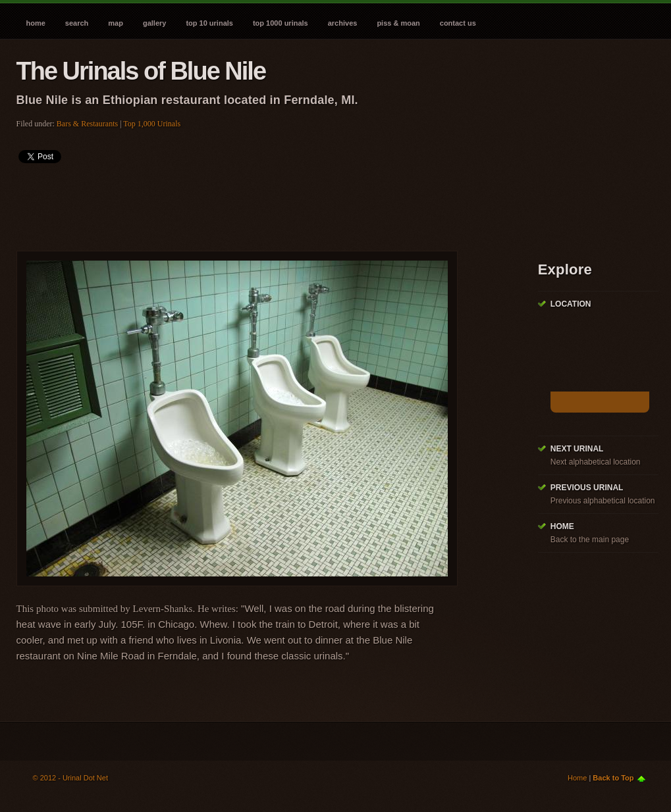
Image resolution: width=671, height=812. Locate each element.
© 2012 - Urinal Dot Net (71, 778)
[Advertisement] (256, 203)
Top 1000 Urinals (281, 23)
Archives (343, 23)
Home (36, 23)
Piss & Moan (398, 23)
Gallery (154, 23)
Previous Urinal (587, 488)
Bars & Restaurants (87, 124)
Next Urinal (577, 449)
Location (571, 304)
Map (116, 23)
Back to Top (613, 778)
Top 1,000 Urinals (152, 124)
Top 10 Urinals (209, 23)
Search (77, 23)
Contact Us (458, 23)
